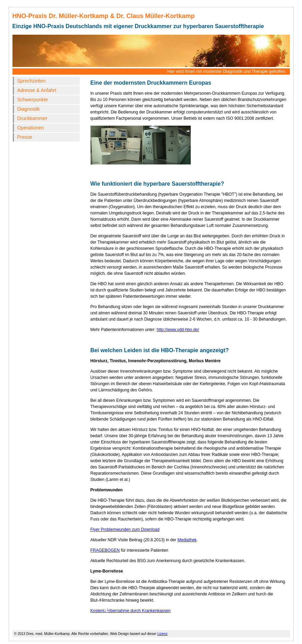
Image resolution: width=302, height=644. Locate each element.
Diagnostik (29, 109)
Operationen (31, 128)
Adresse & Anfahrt (37, 90)
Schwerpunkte (33, 100)
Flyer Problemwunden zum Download (125, 529)
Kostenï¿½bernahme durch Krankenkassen (131, 611)
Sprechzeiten (32, 81)
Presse (25, 137)
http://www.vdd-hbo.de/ (178, 330)
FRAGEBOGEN (105, 550)
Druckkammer (32, 118)
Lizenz (162, 634)
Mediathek (187, 540)
